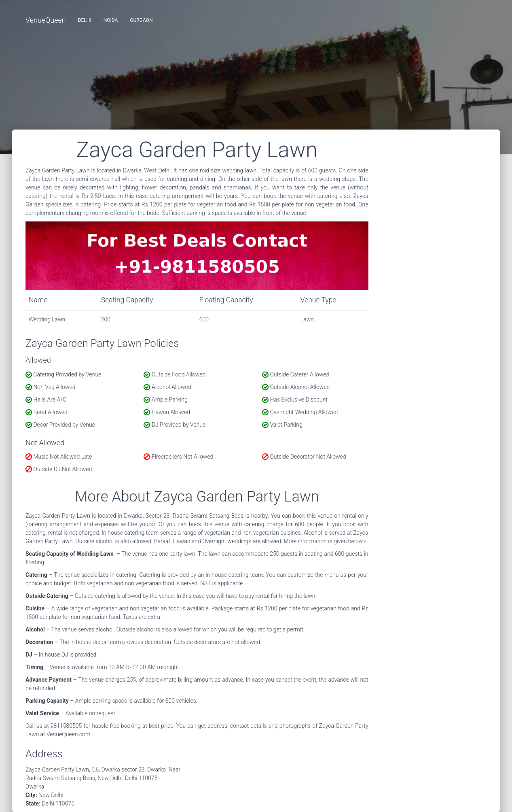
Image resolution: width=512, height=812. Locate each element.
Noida (111, 20)
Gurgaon (141, 20)
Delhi (85, 20)
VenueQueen (46, 20)
